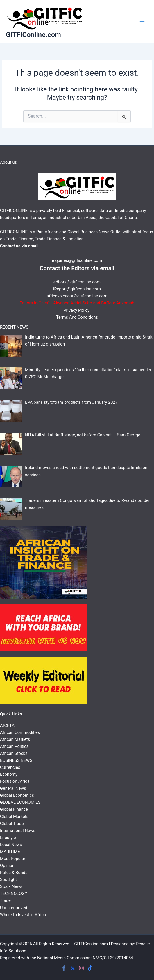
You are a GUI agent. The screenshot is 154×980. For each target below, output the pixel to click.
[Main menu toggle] (142, 22)
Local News (11, 845)
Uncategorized (14, 908)
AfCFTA (7, 725)
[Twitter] (73, 968)
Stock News (11, 886)
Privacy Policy (77, 310)
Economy (9, 774)
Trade (5, 900)
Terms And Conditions (77, 317)
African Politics (14, 746)
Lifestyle (8, 838)
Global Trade (12, 824)
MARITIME (10, 852)
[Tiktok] (90, 968)
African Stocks (14, 753)
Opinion (7, 866)
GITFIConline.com (91, 944)
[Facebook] (64, 968)
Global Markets (14, 817)
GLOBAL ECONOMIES (20, 802)
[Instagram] (81, 968)
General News (13, 788)
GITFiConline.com (33, 35)
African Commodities (20, 732)
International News (18, 831)
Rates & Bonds (14, 873)
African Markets (15, 739)
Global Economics (17, 795)
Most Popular (13, 859)
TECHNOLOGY (14, 893)
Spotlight (8, 879)
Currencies (10, 767)
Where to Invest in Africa (23, 915)
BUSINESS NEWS (16, 760)
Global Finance (14, 809)
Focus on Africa (15, 781)
